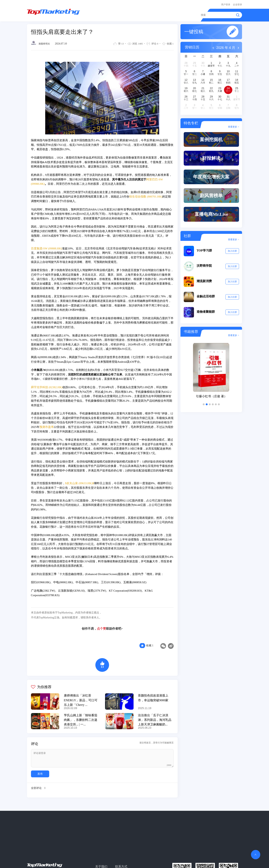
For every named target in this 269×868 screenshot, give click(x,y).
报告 (150, 14)
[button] (204, 406)
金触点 (165, 14)
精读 (104, 14)
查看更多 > (233, 125)
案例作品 (134, 14)
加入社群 (232, 253)
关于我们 (101, 864)
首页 (91, 14)
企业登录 (237, 4)
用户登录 (226, 4)
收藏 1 (150, 644)
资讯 (118, 14)
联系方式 (120, 864)
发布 (40, 771)
